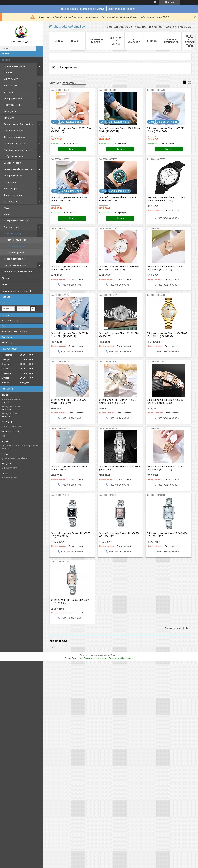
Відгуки (6, 278)
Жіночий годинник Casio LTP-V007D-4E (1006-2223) (119, 535)
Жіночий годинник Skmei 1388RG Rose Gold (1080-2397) (165, 401)
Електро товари (13, 163)
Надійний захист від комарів (17, 272)
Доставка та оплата (116, 41)
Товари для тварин (14, 259)
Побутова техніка (14, 156)
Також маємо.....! (12, 201)
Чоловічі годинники (17, 240)
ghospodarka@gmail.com (15, 458)
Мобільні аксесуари (14, 66)
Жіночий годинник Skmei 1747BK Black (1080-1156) (69, 268)
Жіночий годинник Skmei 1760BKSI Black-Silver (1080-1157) (166, 199)
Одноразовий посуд (15, 137)
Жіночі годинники (16, 246)
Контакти (152, 41)
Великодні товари (14, 131)
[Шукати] (40, 48)
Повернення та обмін (96, 41)
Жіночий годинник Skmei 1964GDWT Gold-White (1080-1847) (167, 335)
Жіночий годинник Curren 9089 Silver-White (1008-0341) (120, 130)
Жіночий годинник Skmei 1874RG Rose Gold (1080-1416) (165, 268)
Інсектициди (11, 182)
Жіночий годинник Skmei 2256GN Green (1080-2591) (118, 199)
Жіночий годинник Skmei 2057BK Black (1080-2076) (69, 199)
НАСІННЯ (9, 73)
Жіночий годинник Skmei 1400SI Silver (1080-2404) (120, 468)
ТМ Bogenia (10, 111)
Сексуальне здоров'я (15, 265)
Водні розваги (12, 227)
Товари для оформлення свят (19, 169)
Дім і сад (8, 92)
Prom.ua (114, 655)
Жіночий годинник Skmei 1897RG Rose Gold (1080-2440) (165, 468)
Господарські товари (15, 143)
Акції (4, 285)
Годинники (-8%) (12, 234)
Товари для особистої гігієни (19, 124)
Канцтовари (11, 85)
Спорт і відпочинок (14, 195)
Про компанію (134, 41)
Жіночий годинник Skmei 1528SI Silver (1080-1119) (72, 130)
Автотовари (11, 188)
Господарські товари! (122, 9)
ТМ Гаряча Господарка (171, 41)
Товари (6, 60)
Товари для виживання (16, 221)
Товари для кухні (13, 98)
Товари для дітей (13, 176)
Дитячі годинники (16, 252)
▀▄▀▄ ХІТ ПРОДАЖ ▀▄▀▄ (190, 41)
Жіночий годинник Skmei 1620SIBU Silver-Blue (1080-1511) (70, 335)
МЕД (6, 208)
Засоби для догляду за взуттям (20, 150)
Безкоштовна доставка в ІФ (17, 291)
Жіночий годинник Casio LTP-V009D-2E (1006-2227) (168, 535)
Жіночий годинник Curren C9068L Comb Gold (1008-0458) (118, 401)
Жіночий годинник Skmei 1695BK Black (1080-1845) (165, 130)
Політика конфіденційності (121, 658)
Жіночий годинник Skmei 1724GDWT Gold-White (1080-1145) (119, 268)
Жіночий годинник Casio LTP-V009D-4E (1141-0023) (71, 601)
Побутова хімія (12, 105)
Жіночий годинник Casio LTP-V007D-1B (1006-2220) (71, 535)
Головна (58, 41)
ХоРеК (7, 214)
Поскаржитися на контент (96, 658)
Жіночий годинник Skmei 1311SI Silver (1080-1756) (120, 335)
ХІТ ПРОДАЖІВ (11, 79)
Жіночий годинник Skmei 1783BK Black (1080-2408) (69, 468)
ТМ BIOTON (10, 118)
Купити (72, 149)
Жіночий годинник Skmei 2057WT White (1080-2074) (70, 401)
